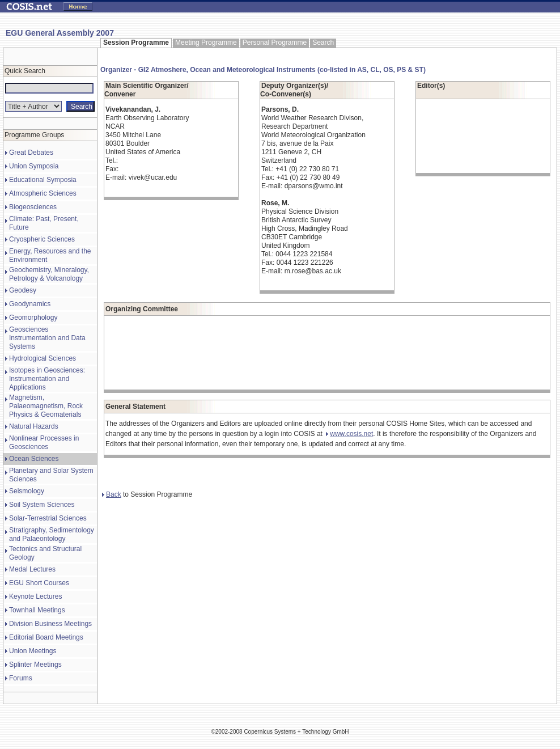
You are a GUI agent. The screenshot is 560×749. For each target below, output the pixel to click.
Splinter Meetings (35, 665)
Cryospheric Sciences (42, 239)
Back (112, 494)
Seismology (27, 491)
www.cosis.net (349, 434)
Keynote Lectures (35, 596)
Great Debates (31, 153)
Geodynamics (30, 304)
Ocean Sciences (34, 459)
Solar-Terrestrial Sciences (48, 518)
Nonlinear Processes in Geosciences (44, 443)
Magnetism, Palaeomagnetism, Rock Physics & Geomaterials (46, 406)
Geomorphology (33, 318)
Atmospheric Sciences (43, 193)
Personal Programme (275, 43)
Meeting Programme (206, 43)
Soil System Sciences (42, 505)
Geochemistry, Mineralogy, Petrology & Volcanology (49, 274)
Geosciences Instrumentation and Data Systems (47, 338)
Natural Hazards (34, 426)
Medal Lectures (32, 569)
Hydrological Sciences (43, 358)
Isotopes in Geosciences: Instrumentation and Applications (47, 379)
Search (323, 43)
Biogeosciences (33, 207)
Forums (21, 678)
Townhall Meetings (37, 610)
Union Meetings (33, 651)
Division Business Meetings (50, 624)
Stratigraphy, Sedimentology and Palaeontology (52, 534)
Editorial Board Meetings (46, 637)
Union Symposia (34, 166)
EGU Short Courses (39, 583)
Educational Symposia (43, 180)
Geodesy (23, 290)
